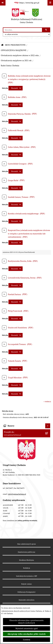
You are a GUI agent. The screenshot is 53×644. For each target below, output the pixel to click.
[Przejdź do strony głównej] (27, 17)
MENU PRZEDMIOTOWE (15, 45)
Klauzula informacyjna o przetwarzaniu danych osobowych (26, 622)
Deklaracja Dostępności (26, 592)
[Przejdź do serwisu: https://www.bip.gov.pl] (27, 3)
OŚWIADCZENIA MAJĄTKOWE (14, 50)
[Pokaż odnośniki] (3, 3)
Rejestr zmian (26, 584)
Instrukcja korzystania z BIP (27, 576)
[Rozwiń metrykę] (16, 88)
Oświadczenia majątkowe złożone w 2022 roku (20, 55)
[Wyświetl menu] (50, 3)
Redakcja (27, 568)
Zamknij (26, 640)
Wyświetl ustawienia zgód (26, 628)
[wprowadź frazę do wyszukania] (23, 30)
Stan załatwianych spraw (27, 544)
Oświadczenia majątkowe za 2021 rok (16, 61)
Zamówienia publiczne (26, 552)
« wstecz (47, 401)
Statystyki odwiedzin (26, 600)
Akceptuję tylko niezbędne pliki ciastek (26, 634)
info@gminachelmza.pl (17, 494)
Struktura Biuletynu (26, 560)
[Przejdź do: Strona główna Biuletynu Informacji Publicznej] (2, 45)
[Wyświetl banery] (48, 426)
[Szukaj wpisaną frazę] (46, 30)
